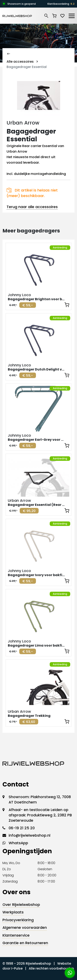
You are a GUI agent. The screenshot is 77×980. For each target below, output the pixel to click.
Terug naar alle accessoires (32, 207)
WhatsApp (18, 843)
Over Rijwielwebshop (21, 905)
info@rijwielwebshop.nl (29, 835)
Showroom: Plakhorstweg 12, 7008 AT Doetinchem (40, 800)
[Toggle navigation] (71, 15)
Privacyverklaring (18, 920)
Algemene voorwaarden (25, 928)
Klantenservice (16, 935)
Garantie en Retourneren (25, 943)
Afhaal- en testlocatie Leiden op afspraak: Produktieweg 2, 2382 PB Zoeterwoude (40, 815)
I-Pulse (17, 968)
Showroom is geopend (22, 4)
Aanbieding (60, 248)
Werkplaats (13, 912)
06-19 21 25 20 (22, 828)
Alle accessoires (20, 62)
